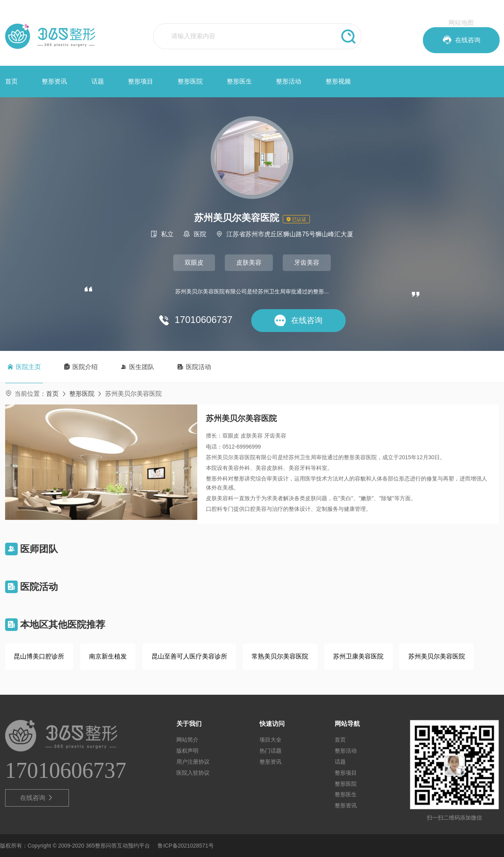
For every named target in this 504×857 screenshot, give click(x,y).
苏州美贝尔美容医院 (437, 656)
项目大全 (271, 740)
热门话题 (271, 751)
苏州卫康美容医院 (358, 656)
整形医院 (190, 81)
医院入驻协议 (193, 773)
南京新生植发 (108, 656)
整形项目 (141, 81)
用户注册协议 (193, 762)
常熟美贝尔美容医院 (280, 656)
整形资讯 (54, 81)
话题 (98, 81)
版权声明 (187, 751)
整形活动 (289, 81)
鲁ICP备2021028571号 (186, 846)
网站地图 (461, 23)
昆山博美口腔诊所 (39, 656)
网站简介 (187, 740)
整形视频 (338, 81)
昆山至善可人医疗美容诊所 (189, 656)
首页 (11, 81)
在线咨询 (37, 798)
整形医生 (239, 81)
